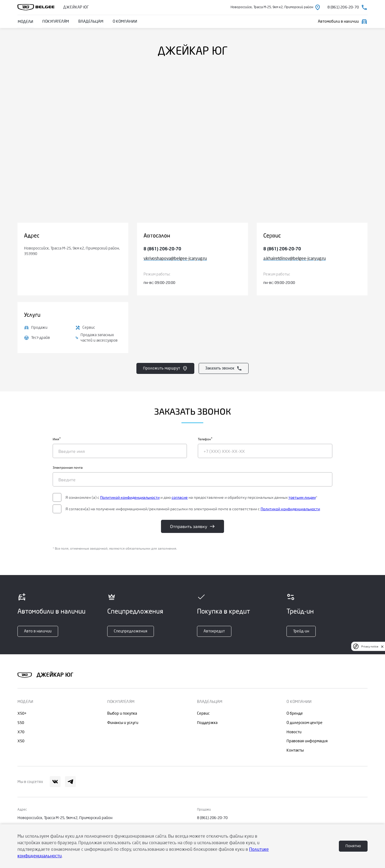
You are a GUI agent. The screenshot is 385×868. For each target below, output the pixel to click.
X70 (21, 732)
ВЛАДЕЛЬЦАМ (90, 21)
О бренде (295, 713)
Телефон (205, 442)
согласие (209, 498)
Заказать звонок (224, 368)
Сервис (203, 713)
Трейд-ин (301, 631)
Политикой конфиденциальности (159, 498)
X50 (21, 741)
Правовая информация (307, 741)
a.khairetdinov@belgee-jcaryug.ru (295, 259)
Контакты (295, 750)
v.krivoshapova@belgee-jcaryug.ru (175, 259)
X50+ (22, 713)
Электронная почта (97, 470)
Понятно (353, 846)
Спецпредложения (131, 631)
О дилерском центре (305, 723)
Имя (85, 442)
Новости (294, 732)
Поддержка (207, 723)
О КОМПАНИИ (123, 21)
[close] (382, 646)
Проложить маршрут (165, 368)
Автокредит (214, 631)
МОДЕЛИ (25, 21)
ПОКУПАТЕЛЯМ (55, 21)
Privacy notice (370, 646)
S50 (21, 723)
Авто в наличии (38, 631)
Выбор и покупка (122, 713)
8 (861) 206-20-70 (162, 249)
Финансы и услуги (123, 723)
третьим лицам (122, 504)
